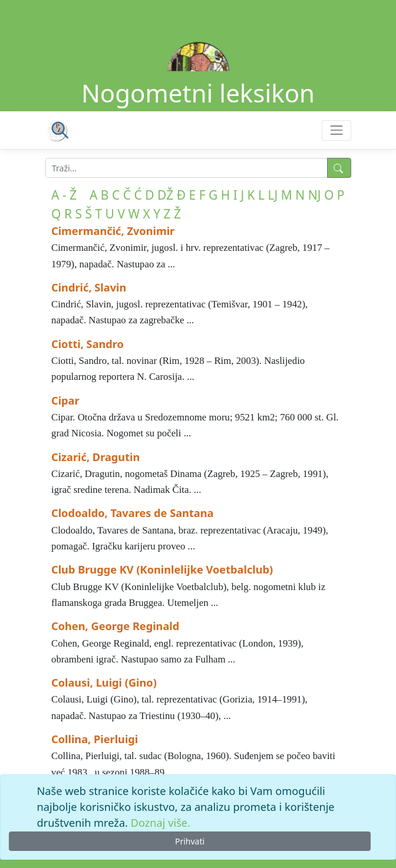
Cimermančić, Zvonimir (113, 231)
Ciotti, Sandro (88, 344)
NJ (315, 195)
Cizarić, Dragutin (95, 457)
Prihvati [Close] (190, 841)
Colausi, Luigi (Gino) (104, 683)
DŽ (165, 195)
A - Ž (64, 195)
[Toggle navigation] (336, 130)
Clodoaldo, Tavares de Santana (132, 513)
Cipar (65, 400)
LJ (273, 195)
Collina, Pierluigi (95, 739)
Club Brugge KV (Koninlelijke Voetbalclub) (162, 569)
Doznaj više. (161, 823)
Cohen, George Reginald (115, 626)
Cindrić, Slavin (89, 287)
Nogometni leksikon (198, 93)
